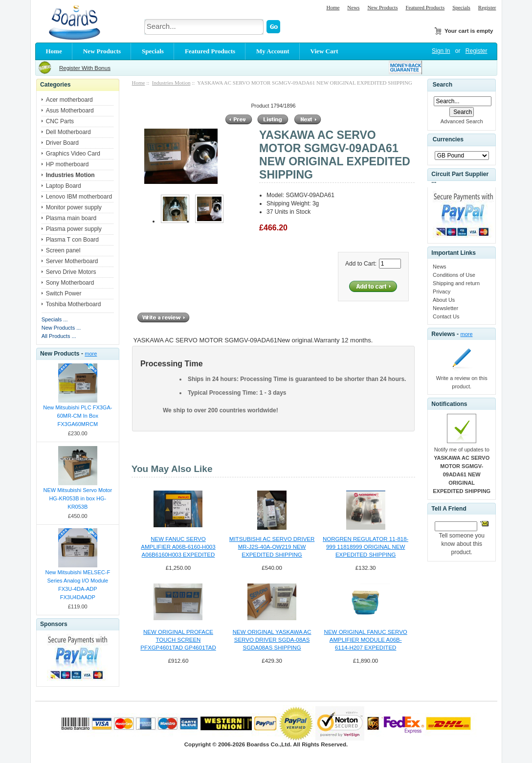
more (91, 354)
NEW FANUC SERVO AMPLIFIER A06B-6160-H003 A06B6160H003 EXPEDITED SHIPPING (178, 547)
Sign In (441, 51)
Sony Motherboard (70, 283)
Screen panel (63, 250)
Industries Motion (171, 83)
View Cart (324, 51)
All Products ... (59, 336)
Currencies (448, 140)
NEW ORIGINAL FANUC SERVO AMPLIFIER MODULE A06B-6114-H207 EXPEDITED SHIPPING (366, 640)
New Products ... (61, 328)
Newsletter (445, 308)
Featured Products (425, 7)
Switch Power (64, 293)
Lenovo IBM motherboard (79, 197)
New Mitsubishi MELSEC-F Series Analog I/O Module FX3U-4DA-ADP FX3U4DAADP (78, 585)
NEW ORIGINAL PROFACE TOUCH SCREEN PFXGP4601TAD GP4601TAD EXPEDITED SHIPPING (178, 640)
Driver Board (62, 143)
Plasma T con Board (72, 240)
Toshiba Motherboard (74, 304)
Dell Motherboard (68, 132)
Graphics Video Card (73, 154)
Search (443, 85)
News (353, 7)
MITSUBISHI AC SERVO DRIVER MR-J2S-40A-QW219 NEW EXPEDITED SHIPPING (272, 547)
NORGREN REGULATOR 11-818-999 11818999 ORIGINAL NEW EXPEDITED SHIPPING (366, 547)
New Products (382, 7)
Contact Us (446, 316)
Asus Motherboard (70, 111)
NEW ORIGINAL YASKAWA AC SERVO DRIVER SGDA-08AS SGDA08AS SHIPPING (272, 640)
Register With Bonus (85, 68)
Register (487, 7)
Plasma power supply (74, 229)
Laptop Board (64, 186)
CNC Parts (60, 121)
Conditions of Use (454, 275)
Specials (461, 7)
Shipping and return (456, 283)
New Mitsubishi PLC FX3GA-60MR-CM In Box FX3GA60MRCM (78, 416)
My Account (273, 51)
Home (333, 7)
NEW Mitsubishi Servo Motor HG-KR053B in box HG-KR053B (78, 498)
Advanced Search (462, 121)
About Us (444, 300)
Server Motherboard (72, 261)
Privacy (442, 292)
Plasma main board (71, 218)
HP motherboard (67, 164)
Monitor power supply (74, 207)
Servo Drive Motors (71, 272)
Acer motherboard (69, 100)
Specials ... (55, 319)
